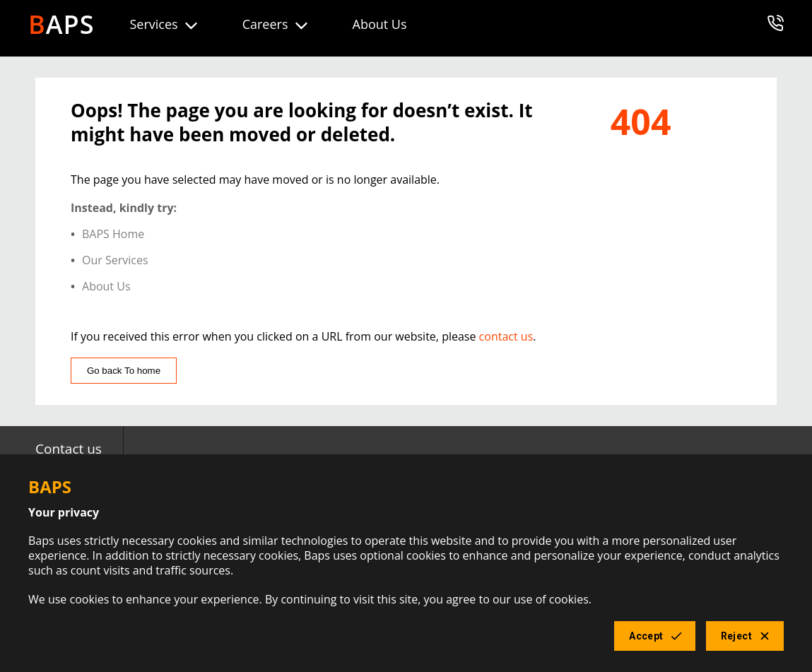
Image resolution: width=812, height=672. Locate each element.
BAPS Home (113, 234)
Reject (745, 636)
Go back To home (124, 371)
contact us (506, 336)
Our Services (115, 260)
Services (164, 25)
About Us (380, 24)
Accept (654, 636)
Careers (276, 25)
